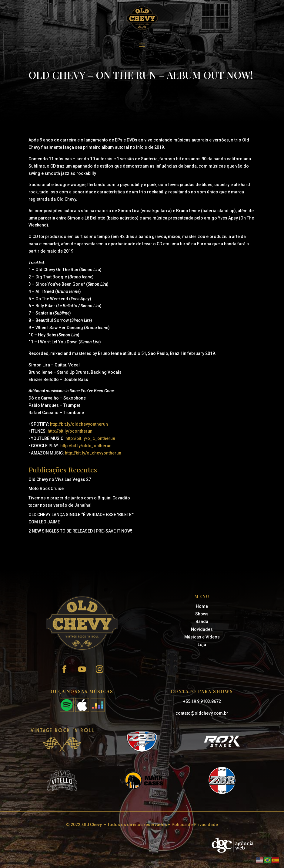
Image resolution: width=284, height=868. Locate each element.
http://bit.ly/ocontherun (70, 431)
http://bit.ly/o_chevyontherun (93, 453)
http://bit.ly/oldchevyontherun (79, 424)
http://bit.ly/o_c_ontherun (90, 438)
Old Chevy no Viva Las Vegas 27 (60, 479)
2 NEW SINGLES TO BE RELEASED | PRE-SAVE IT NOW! (80, 531)
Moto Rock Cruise (46, 488)
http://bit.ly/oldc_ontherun (86, 446)
